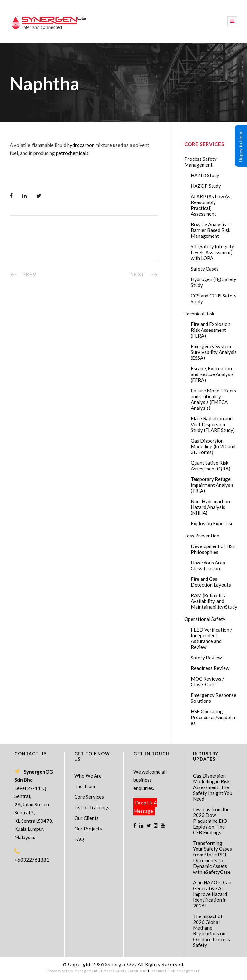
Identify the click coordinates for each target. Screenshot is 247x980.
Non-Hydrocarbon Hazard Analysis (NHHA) (210, 507)
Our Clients (87, 818)
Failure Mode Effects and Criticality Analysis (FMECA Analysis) (213, 399)
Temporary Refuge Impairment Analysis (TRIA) (212, 485)
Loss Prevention (202, 536)
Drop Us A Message (145, 807)
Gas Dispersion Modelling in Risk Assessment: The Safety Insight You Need (213, 787)
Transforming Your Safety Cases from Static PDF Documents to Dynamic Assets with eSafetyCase (212, 857)
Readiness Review (210, 668)
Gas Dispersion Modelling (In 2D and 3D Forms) (213, 446)
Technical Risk (199, 314)
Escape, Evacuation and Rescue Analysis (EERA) (212, 374)
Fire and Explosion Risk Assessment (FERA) (210, 330)
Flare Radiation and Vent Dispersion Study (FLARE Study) (213, 424)
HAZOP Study (206, 186)
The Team (85, 786)
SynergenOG (120, 964)
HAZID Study (205, 175)
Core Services (89, 797)
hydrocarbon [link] (81, 145)
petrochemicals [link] (72, 153)
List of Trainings (92, 807)
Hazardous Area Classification (208, 565)
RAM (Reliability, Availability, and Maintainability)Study (214, 601)
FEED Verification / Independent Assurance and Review (211, 638)
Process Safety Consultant (124, 971)
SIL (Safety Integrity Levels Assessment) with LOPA (212, 252)
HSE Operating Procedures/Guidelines (213, 717)
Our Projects (88, 829)
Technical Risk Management (175, 971)
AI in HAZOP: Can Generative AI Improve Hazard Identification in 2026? (212, 894)
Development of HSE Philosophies (213, 549)
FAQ (79, 839)
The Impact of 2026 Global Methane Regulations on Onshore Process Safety (211, 931)
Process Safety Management (201, 162)
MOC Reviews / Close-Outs (207, 682)
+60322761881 (32, 860)
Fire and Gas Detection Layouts (211, 582)
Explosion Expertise (212, 523)
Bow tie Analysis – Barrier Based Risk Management (210, 230)
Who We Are (88, 776)
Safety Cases (205, 269)
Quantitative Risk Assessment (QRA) (210, 466)
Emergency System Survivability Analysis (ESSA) (214, 352)
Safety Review (206, 658)
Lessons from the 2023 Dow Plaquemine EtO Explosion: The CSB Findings (211, 821)
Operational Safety (205, 619)
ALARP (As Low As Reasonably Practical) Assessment (210, 205)
